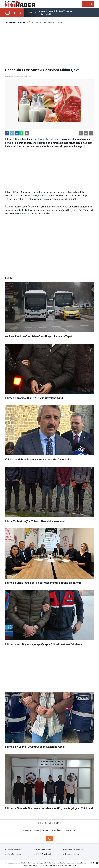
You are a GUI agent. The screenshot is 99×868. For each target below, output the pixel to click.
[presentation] (14, 13)
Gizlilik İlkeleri (57, 830)
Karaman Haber (72, 854)
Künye (37, 830)
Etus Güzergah (14, 854)
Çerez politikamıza (62, 865)
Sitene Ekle (70, 830)
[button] (81, 133)
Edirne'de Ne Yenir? (74, 850)
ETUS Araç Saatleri (45, 854)
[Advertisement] (49, 46)
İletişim (45, 830)
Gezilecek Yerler (44, 850)
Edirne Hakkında (15, 850)
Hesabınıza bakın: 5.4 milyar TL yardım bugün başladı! (55, 13)
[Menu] (85, 4)
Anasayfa (27, 830)
